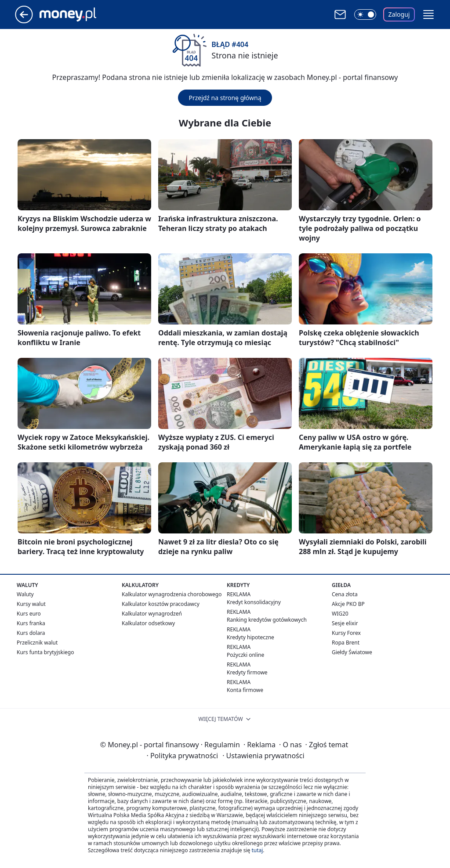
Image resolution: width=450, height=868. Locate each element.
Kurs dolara (31, 633)
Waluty (25, 594)
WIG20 (340, 614)
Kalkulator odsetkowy (148, 623)
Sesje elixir (345, 623)
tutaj (257, 850)
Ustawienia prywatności (263, 756)
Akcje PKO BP (348, 604)
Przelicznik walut (37, 643)
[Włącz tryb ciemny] (365, 14)
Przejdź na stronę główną (225, 98)
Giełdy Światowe (352, 652)
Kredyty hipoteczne (250, 637)
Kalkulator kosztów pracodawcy (161, 604)
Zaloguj (399, 14)
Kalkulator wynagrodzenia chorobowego (172, 594)
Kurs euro (29, 614)
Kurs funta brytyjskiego (45, 652)
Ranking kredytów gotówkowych (267, 620)
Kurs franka (31, 623)
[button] (428, 14)
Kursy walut (31, 604)
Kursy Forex (346, 633)
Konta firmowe (245, 690)
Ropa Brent (346, 643)
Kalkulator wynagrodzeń (152, 614)
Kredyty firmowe (247, 672)
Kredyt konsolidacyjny (254, 602)
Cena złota (345, 594)
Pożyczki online (245, 655)
